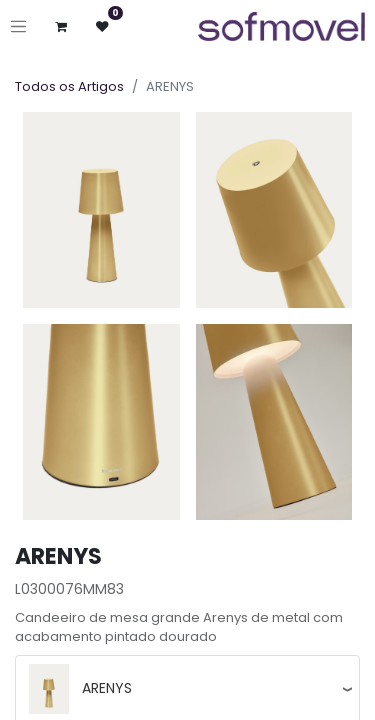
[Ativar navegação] (18, 26)
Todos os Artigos (69, 86)
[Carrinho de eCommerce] (61, 26)
